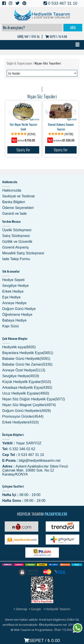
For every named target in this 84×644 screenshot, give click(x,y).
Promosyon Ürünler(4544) (23, 416)
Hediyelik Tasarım (58, 609)
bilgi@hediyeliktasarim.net (40, 461)
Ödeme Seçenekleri (18, 208)
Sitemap (21, 609)
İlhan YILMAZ (64, 630)
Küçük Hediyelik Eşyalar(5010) (27, 382)
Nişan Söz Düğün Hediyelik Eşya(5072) (34, 399)
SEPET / (56, 36)
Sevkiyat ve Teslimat (18, 196)
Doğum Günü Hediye (19, 309)
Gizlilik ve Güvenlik (17, 242)
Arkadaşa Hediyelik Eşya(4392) (27, 388)
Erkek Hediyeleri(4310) (20, 422)
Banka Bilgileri (14, 202)
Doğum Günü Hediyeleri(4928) (27, 411)
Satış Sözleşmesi (16, 236)
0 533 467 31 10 (60, 3)
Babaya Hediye (14, 320)
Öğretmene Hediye (17, 315)
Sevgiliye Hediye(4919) (21, 376)
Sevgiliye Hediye (15, 286)
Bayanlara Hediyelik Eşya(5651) (28, 353)
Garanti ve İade (14, 214)
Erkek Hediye (13, 291)
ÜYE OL (36, 36)
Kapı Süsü (11, 326)
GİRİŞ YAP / (24, 36)
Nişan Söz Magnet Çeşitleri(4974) (29, 405)
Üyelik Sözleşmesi (17, 230)
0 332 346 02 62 (22, 449)
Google (36, 609)
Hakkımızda (12, 190)
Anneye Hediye (14, 303)
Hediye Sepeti (13, 280)
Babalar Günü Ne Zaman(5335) (27, 364)
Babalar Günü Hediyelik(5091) (26, 359)
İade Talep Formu (16, 259)
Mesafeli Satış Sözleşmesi (23, 253)
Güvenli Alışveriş (15, 247)
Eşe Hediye (11, 297)
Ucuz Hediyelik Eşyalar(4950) (26, 393)
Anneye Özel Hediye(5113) (24, 370)
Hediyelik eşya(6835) (19, 347)
